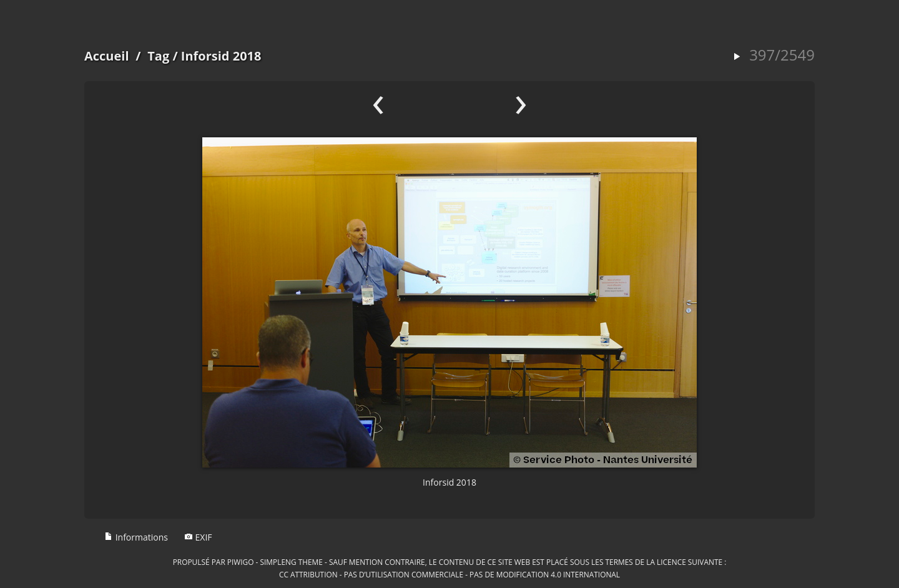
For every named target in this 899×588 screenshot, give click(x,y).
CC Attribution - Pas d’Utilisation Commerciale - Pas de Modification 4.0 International (449, 574)
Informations (136, 537)
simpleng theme (292, 562)
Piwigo (241, 562)
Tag (158, 56)
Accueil (107, 56)
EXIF (198, 537)
